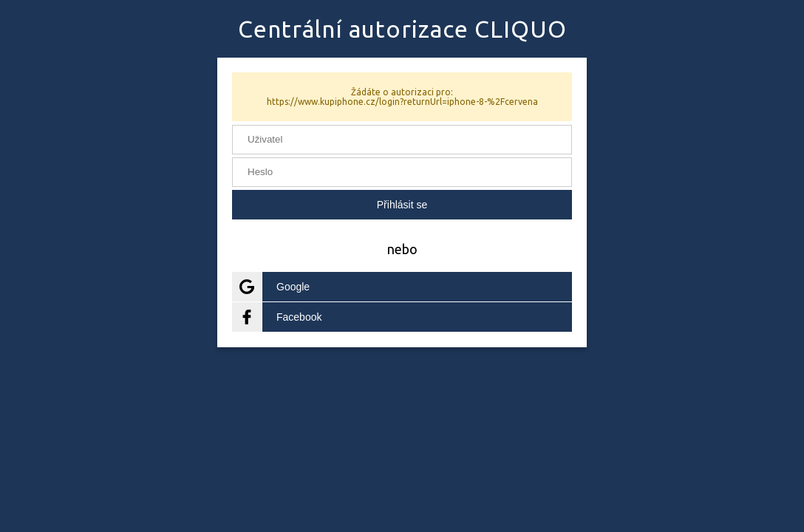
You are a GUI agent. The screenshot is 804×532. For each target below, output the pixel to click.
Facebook (277, 317)
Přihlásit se (402, 205)
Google (271, 287)
